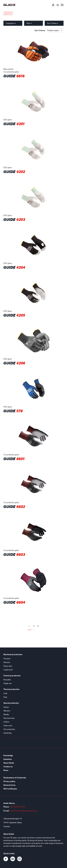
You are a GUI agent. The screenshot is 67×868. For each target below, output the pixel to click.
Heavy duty (8, 666)
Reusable (7, 680)
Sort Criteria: (40, 30)
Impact (6, 707)
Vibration (7, 711)
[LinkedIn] (14, 860)
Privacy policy (9, 781)
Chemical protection (12, 676)
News (6, 770)
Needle (6, 714)
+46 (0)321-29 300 (17, 807)
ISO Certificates (10, 789)
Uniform (6, 722)
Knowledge (8, 755)
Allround (7, 662)
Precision (7, 659)
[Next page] (38, 626)
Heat (5, 697)
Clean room (8, 725)
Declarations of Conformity (15, 778)
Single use (7, 683)
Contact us (8, 767)
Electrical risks (9, 718)
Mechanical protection (13, 654)
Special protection (11, 703)
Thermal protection (11, 689)
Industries (8, 759)
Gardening (7, 733)
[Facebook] (7, 860)
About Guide (9, 763)
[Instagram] (20, 860)
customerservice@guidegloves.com (23, 811)
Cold (5, 693)
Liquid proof (8, 670)
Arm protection (9, 729)
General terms (9, 785)
